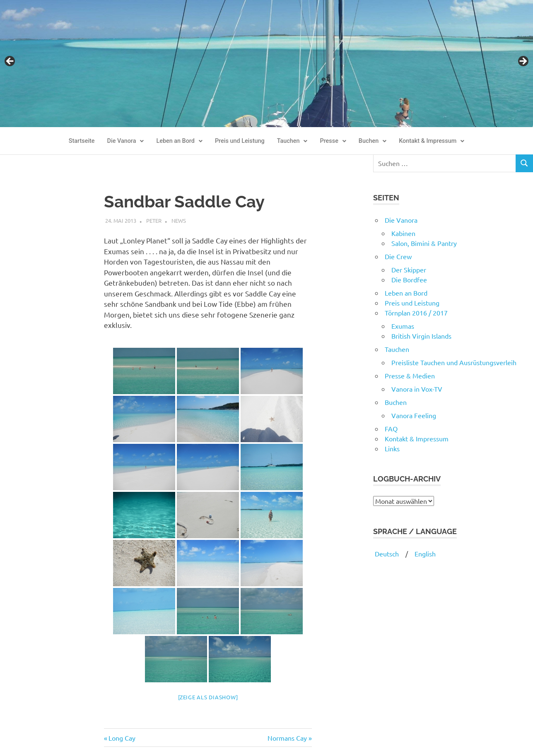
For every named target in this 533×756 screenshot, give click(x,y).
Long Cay (122, 738)
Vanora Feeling (414, 415)
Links (392, 448)
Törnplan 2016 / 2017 (416, 313)
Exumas (403, 326)
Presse (333, 141)
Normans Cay (287, 738)
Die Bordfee (409, 279)
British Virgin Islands (421, 336)
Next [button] (523, 62)
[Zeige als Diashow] (208, 697)
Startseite (82, 141)
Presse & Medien (410, 376)
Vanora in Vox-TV (417, 389)
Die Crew (398, 256)
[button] (126, 141)
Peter (154, 220)
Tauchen (292, 141)
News (179, 220)
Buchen (373, 141)
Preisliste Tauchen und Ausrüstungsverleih (454, 362)
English (425, 554)
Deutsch (386, 554)
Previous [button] (10, 62)
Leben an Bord (179, 141)
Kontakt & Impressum (432, 141)
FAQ (391, 429)
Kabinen (403, 233)
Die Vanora (126, 141)
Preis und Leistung (240, 141)
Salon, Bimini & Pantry (424, 243)
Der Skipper (409, 270)
